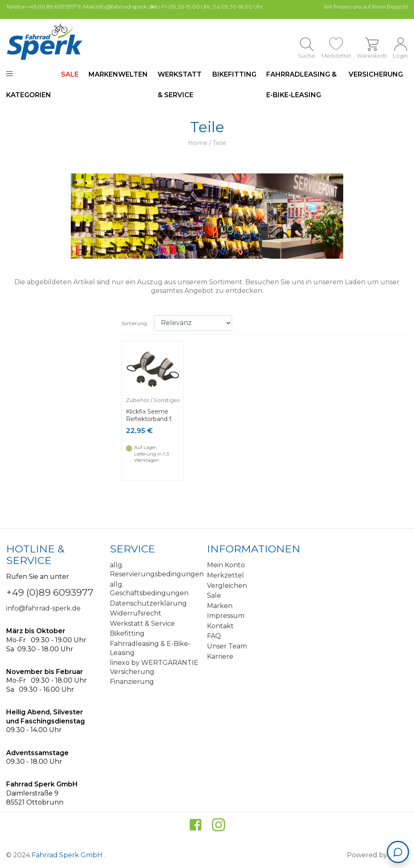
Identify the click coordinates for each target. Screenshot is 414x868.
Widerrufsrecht (136, 613)
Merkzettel (226, 575)
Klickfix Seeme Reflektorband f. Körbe (149, 419)
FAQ (214, 636)
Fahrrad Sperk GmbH (68, 855)
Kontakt (220, 626)
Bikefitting (234, 74)
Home (198, 143)
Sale (214, 595)
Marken (220, 606)
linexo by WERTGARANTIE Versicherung (154, 667)
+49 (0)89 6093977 (50, 592)
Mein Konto (226, 565)
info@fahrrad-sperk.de (43, 608)
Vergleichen (227, 586)
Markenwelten (118, 74)
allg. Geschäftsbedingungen (149, 589)
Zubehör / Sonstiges (153, 400)
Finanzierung (132, 682)
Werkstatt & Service (180, 85)
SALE (70, 74)
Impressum (226, 616)
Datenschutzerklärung (148, 603)
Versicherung (376, 74)
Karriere (220, 656)
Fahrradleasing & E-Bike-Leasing (301, 85)
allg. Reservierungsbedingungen (156, 570)
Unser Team (227, 646)
